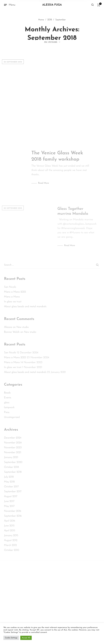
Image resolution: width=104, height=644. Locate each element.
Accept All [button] (26, 638)
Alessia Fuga (52, 5)
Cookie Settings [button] (11, 638)
